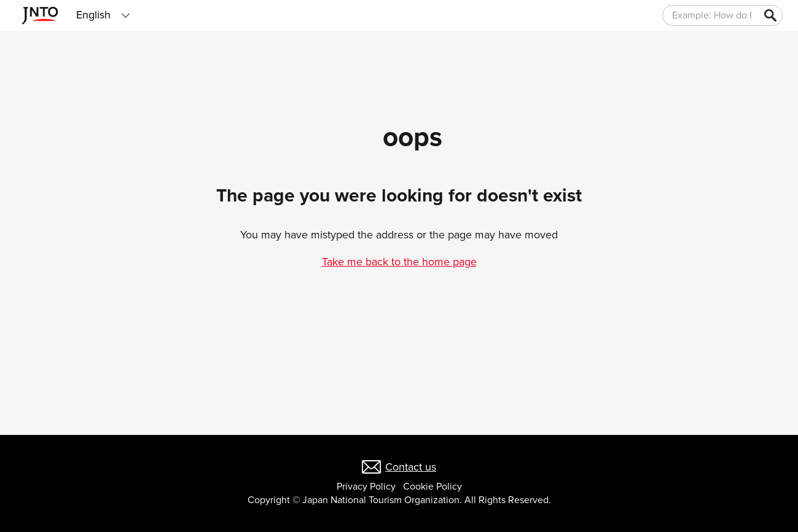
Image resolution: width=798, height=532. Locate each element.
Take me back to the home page (399, 262)
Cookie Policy (432, 487)
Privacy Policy (366, 487)
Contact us (411, 467)
